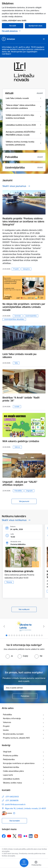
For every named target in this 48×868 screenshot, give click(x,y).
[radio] (9, 656)
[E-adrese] (7, 813)
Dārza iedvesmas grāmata (19, 571)
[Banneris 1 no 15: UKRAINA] (24, 626)
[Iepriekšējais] (4, 626)
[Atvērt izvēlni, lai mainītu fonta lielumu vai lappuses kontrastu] (36, 864)
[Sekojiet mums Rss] (36, 836)
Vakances (7, 722)
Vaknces (17, 447)
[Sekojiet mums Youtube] (9, 836)
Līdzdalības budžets (11, 779)
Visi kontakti (14, 821)
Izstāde (17, 407)
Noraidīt (13, 26)
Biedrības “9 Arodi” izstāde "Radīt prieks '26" (21, 399)
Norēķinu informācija (12, 718)
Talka (16, 363)
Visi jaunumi (24, 501)
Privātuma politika (11, 756)
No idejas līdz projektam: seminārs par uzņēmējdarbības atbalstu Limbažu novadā (24, 307)
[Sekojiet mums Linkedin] (31, 836)
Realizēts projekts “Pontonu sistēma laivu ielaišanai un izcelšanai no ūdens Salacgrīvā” (23, 221)
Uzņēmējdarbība (31, 316)
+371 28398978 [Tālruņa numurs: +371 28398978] (12, 801)
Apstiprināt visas (35, 26)
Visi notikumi (24, 609)
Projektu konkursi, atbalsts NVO (16, 738)
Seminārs (18, 316)
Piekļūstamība (9, 759)
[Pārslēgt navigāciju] (24, 863)
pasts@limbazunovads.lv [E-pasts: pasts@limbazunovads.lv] (15, 804)
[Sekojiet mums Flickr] (25, 836)
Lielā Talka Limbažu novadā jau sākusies (19, 356)
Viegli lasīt (7, 752)
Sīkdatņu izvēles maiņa (12, 783)
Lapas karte (8, 775)
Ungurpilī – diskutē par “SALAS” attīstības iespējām (20, 483)
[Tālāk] (44, 626)
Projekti (16, 269)
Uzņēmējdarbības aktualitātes (14, 319)
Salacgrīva (26, 269)
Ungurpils (29, 491)
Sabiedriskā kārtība (11, 767)
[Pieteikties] (25, 696)
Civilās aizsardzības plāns (13, 771)
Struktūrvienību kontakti (13, 734)
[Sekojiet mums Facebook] (4, 836)
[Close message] (44, 39)
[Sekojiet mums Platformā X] (15, 836)
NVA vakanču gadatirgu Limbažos (21, 441)
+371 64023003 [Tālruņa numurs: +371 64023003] (12, 797)
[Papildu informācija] (14, 813)
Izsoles (6, 730)
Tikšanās (9, 582)
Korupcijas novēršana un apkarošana (19, 763)
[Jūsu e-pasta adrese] (25, 688)
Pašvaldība (18, 491)
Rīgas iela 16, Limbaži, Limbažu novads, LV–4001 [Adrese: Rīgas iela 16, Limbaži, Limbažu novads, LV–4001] (26, 808)
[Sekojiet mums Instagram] (20, 836)
